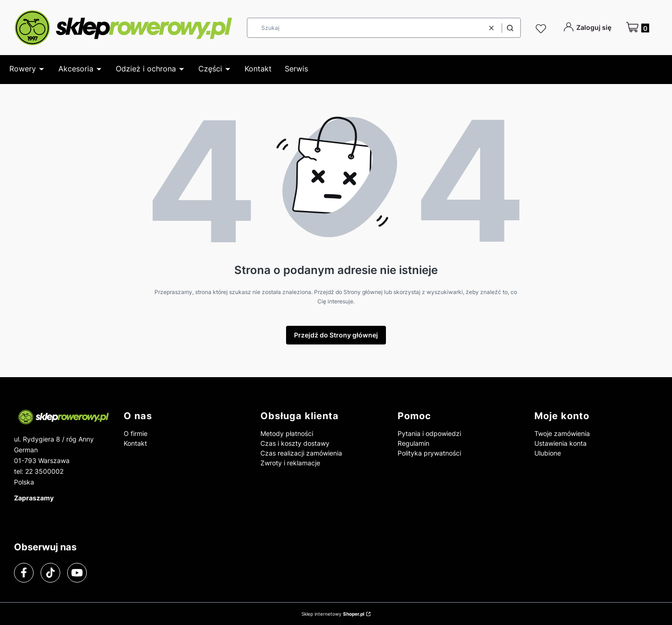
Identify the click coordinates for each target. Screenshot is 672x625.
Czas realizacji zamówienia (301, 453)
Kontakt (135, 443)
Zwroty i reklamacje (290, 463)
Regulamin (413, 443)
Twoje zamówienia (562, 433)
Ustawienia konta (560, 443)
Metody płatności (287, 433)
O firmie (136, 433)
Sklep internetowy (333, 614)
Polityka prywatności (429, 453)
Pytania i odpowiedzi (429, 433)
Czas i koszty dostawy (295, 443)
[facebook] (24, 573)
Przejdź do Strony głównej (336, 335)
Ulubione (548, 453)
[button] (510, 28)
